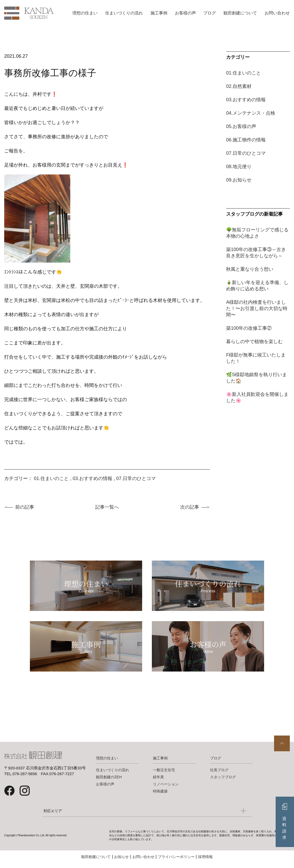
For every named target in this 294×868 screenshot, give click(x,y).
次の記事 (190, 507)
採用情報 (205, 861)
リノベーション (166, 789)
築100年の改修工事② (249, 328)
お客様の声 (185, 13)
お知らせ (121, 861)
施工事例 (159, 13)
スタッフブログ (223, 782)
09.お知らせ (239, 180)
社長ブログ (219, 775)
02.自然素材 (239, 86)
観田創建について (240, 13)
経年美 (158, 782)
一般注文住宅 (164, 775)
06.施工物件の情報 (246, 140)
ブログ (210, 13)
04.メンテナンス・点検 (251, 113)
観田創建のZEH (109, 782)
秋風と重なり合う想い (250, 269)
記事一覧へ (107, 507)
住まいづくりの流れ (124, 13)
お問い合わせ (277, 13)
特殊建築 (160, 796)
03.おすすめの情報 (92, 478)
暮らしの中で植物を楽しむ (254, 342)
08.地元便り (239, 167)
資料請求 (285, 828)
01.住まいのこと (51, 478)
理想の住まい (85, 13)
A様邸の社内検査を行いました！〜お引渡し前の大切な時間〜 (257, 308)
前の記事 (25, 507)
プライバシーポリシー (176, 861)
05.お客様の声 (241, 126)
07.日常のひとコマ (136, 478)
